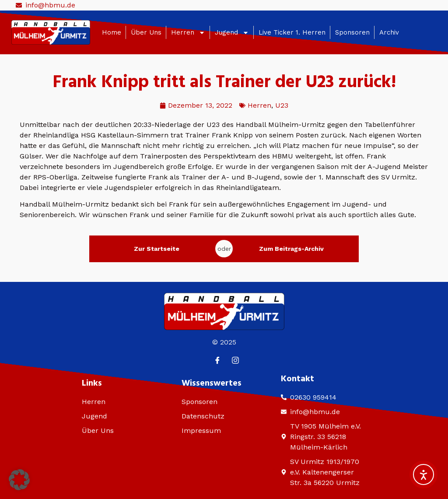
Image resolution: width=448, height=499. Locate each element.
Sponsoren (352, 32)
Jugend (232, 33)
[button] (19, 480)
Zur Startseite (157, 249)
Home (112, 32)
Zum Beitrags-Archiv (291, 249)
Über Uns (146, 32)
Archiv (389, 32)
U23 (282, 105)
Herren (188, 33)
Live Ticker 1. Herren (292, 32)
